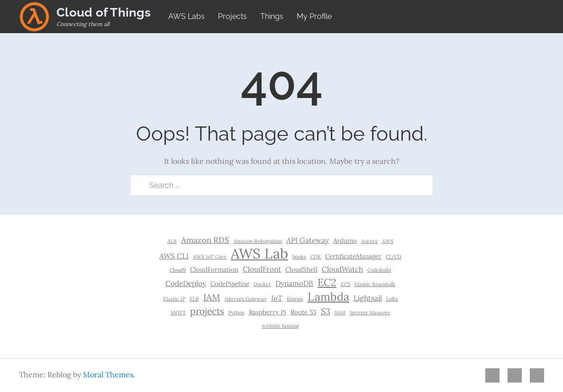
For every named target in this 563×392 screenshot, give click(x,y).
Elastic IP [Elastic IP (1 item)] (174, 299)
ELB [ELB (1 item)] (194, 299)
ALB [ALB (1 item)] (172, 241)
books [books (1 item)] (299, 257)
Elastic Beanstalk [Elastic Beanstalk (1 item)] (375, 284)
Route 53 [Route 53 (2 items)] (304, 312)
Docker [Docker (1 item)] (262, 284)
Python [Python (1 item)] (236, 312)
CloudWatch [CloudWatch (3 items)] (342, 269)
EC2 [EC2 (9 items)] (327, 282)
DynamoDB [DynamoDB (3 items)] (294, 283)
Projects (232, 16)
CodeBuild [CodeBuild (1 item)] (379, 270)
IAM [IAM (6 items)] (212, 297)
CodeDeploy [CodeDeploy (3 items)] (186, 283)
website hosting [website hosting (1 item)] (281, 326)
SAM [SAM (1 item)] (340, 312)
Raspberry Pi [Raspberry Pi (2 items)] (268, 312)
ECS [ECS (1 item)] (345, 284)
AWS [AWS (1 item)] (388, 241)
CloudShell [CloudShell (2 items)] (301, 269)
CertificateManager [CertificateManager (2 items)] (353, 256)
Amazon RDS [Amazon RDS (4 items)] (205, 240)
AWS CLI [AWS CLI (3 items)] (174, 256)
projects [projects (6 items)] (207, 311)
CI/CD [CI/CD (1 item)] (394, 257)
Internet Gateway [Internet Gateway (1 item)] (246, 299)
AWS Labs (186, 16)
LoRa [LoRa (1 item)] (392, 299)
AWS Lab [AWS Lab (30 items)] (259, 253)
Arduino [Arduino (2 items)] (345, 241)
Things (272, 16)
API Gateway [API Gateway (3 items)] (308, 240)
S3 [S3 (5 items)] (326, 311)
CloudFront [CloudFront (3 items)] (262, 269)
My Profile (314, 16)
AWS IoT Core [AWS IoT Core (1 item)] (210, 257)
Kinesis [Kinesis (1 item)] (295, 299)
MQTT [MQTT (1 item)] (178, 312)
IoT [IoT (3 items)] (277, 298)
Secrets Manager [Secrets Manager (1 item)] (370, 312)
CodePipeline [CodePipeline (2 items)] (230, 284)
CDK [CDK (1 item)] (316, 257)
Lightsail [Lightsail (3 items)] (368, 298)
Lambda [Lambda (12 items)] (328, 296)
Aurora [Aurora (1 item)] (369, 241)
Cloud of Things (104, 12)
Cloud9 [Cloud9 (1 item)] (178, 270)
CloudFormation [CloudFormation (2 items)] (214, 269)
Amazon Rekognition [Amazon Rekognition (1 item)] (258, 241)
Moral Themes (108, 374)
